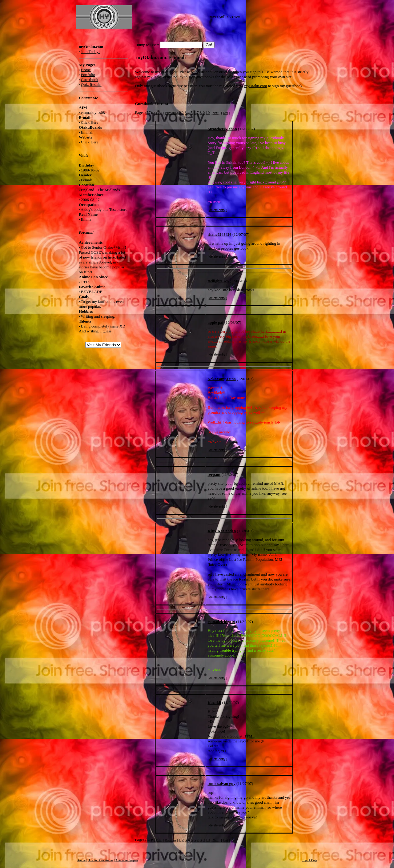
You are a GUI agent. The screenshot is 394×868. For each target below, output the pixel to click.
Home (86, 70)
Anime (81, 860)
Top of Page (309, 860)
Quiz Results (91, 84)
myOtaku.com (255, 86)
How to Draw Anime (101, 860)
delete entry (217, 210)
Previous (170, 113)
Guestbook (90, 80)
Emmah (87, 132)
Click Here (90, 122)
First (159, 113)
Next (215, 113)
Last (225, 113)
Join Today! (90, 52)
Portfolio (88, 75)
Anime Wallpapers (127, 860)
